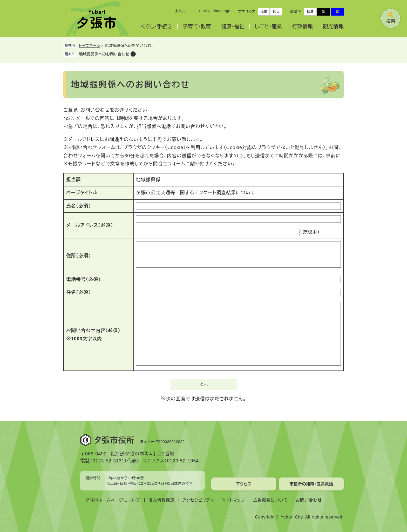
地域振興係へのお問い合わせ (104, 54)
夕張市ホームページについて (113, 500)
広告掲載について (270, 500)
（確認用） (310, 232)
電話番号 (83, 279)
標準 (264, 12)
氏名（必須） (79, 206)
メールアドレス (90, 225)
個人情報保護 (162, 500)
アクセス (244, 484)
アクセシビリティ (198, 500)
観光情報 (333, 26)
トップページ (90, 46)
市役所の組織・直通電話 (311, 484)
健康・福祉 (233, 26)
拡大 (276, 12)
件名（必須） (79, 292)
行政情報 (302, 26)
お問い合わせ (309, 500)
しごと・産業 (268, 26)
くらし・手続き (157, 26)
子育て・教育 (197, 26)
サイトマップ (234, 500)
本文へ (180, 11)
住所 (79, 256)
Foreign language (215, 11)
